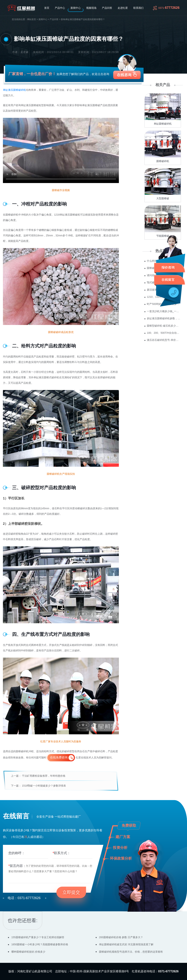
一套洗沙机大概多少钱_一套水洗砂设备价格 (164, 311)
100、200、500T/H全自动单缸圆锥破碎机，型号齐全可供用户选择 (164, 333)
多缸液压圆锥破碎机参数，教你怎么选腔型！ (164, 318)
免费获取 (129, 825)
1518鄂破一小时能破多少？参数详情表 (44, 786)
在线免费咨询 (59, 758)
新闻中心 (76, 8)
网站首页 (32, 19)
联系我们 (138, 8)
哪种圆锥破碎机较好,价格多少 (28, 952)
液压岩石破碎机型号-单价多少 (164, 340)
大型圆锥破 (163, 198)
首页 (47, 8)
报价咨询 (168, 268)
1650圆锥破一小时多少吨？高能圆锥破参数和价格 (40, 944)
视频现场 (91, 8)
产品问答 (107, 8)
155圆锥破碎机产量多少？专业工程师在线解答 (38, 937)
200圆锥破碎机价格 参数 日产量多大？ (121, 937)
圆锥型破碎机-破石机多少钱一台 (164, 326)
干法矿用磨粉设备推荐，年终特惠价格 (44, 776)
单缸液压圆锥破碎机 (14, 90)
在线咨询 (124, 75)
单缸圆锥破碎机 (163, 124)
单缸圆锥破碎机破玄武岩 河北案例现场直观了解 (126, 944)
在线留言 (168, 280)
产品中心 (60, 8)
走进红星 (123, 8)
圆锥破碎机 (163, 161)
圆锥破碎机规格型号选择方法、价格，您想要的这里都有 (131, 952)
